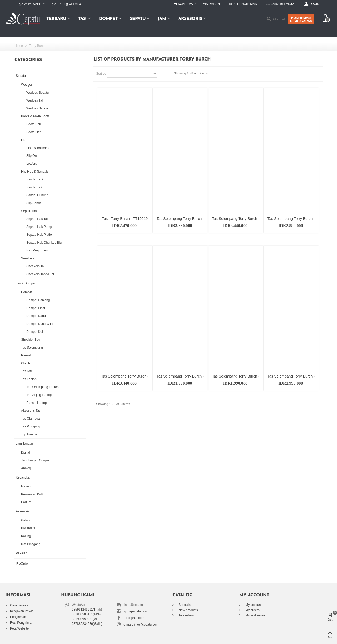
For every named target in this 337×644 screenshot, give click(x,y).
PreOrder (22, 563)
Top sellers (186, 615)
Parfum (26, 502)
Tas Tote (27, 371)
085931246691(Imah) (87, 610)
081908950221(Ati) (85, 619)
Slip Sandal (34, 203)
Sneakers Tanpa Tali (41, 274)
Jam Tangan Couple (35, 460)
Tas (83, 19)
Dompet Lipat (36, 308)
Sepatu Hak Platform (41, 235)
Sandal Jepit (35, 179)
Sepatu (138, 19)
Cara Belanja (280, 4)
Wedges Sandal (38, 108)
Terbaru (56, 19)
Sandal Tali (34, 187)
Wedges (27, 85)
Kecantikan (24, 477)
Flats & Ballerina (38, 148)
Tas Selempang (32, 348)
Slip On (31, 156)
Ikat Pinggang (31, 544)
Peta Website (19, 628)
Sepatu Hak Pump (39, 227)
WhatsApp (31, 4)
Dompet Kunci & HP (40, 324)
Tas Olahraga (30, 419)
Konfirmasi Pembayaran (197, 4)
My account (253, 605)
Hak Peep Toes (37, 250)
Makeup (27, 486)
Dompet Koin (35, 332)
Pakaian (21, 553)
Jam (162, 19)
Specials (184, 605)
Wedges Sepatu (38, 93)
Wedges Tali (35, 100)
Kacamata (28, 528)
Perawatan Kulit (32, 494)
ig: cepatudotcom (135, 611)
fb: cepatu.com (134, 618)
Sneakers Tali (36, 266)
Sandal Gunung (37, 195)
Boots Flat (33, 132)
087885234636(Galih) (87, 624)
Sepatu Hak (29, 211)
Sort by (101, 74)
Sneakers (28, 258)
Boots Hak (34, 124)
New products (188, 610)
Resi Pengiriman (243, 4)
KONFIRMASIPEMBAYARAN (301, 19)
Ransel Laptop (36, 403)
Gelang (26, 520)
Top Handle (29, 434)
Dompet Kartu (36, 316)
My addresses (255, 615)
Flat (24, 140)
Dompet (108, 19)
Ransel (26, 355)
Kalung (26, 536)
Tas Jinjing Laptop (39, 395)
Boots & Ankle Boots (35, 116)
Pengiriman (18, 617)
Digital (25, 452)
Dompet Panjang (38, 300)
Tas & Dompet (26, 283)
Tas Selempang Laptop (43, 387)
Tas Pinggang (31, 426)
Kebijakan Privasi (22, 611)
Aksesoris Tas (31, 411)
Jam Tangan (24, 444)
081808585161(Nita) (86, 614)
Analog (26, 468)
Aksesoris (190, 19)
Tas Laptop (29, 379)
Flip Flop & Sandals (35, 172)
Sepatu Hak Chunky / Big (44, 243)
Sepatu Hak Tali (37, 219)
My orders (252, 610)
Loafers (32, 164)
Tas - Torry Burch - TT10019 (125, 219)
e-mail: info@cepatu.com (141, 625)
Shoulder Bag (31, 340)
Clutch (26, 363)
